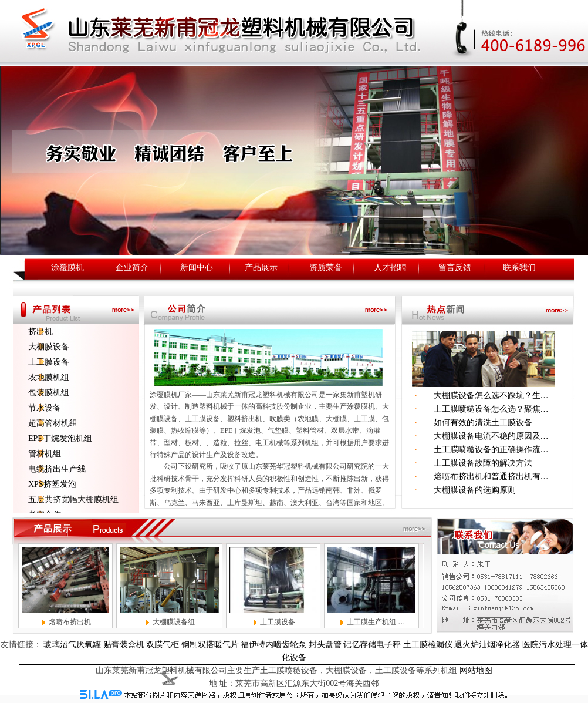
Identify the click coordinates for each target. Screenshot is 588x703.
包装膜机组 (49, 393)
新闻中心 (197, 268)
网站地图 (476, 670)
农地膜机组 (49, 377)
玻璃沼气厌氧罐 (72, 645)
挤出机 (40, 332)
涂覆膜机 (67, 268)
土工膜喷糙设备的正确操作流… (483, 450)
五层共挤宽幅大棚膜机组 (73, 499)
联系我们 (519, 268)
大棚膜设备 (49, 347)
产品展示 (261, 268)
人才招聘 (390, 268)
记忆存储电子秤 (372, 645)
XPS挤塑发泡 (52, 484)
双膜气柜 (163, 645)
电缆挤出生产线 (57, 469)
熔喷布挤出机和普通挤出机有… (483, 477)
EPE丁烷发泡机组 (60, 438)
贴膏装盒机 (124, 645)
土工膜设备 (49, 362)
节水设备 (45, 408)
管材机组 (45, 454)
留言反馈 (455, 268)
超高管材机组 (53, 423)
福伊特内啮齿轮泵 (273, 645)
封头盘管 (325, 645)
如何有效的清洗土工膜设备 (475, 423)
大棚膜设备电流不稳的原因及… (483, 436)
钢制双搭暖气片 (210, 645)
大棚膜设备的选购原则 (467, 490)
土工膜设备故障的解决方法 (475, 463)
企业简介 (132, 268)
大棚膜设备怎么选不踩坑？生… (483, 396)
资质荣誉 (326, 268)
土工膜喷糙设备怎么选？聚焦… (483, 409)
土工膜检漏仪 (428, 645)
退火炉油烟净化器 (487, 645)
